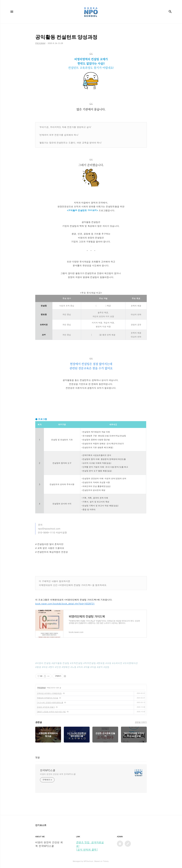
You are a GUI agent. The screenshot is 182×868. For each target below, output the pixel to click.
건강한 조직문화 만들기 (46, 707)
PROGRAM (41, 688)
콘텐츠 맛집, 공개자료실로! (90, 844)
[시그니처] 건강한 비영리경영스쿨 (50, 702)
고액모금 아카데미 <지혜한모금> (49, 693)
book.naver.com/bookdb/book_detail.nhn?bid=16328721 (65, 604)
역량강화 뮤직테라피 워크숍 (48, 698)
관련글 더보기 (141, 722)
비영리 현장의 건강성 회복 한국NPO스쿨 (58, 774)
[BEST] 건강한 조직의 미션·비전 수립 (51, 712)
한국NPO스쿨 (48, 770)
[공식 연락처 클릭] (87, 850)
